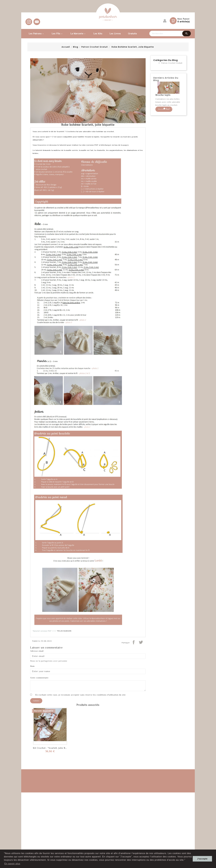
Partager (134, 642)
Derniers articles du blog (166, 79)
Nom (32, 666)
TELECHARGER (64, 631)
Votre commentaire (39, 678)
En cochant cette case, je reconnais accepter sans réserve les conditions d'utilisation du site (80, 695)
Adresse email (37, 651)
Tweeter (141, 642)
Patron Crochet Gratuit (172, 63)
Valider (36, 701)
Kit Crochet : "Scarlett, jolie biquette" (53, 748)
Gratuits (132, 34)
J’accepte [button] (202, 859)
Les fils (57, 34)
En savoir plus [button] (12, 864)
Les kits (98, 34)
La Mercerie (78, 34)
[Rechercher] (170, 34)
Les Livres (115, 34)
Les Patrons (37, 34)
